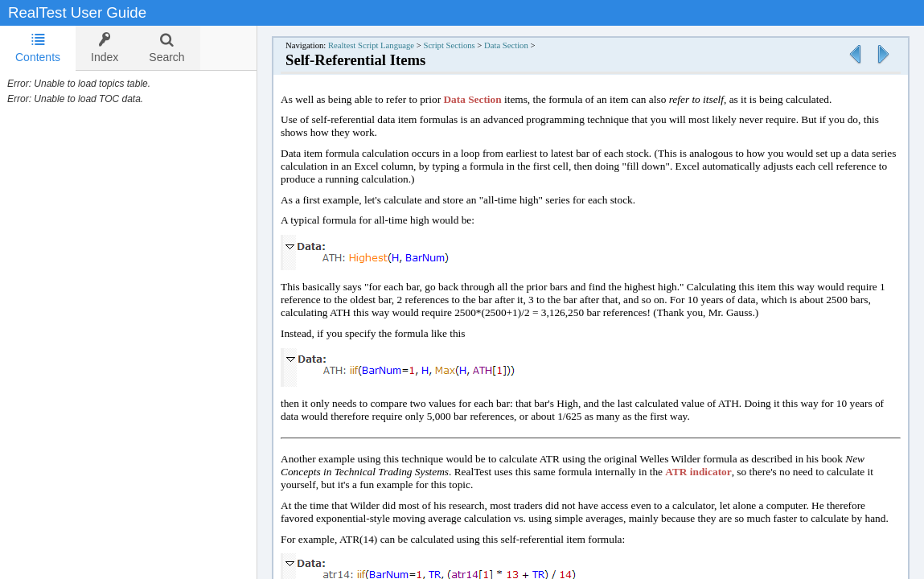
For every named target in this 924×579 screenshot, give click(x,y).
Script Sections (449, 45)
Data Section (506, 45)
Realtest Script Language (371, 45)
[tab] (38, 48)
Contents (38, 48)
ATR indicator (698, 472)
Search (166, 48)
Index (105, 48)
